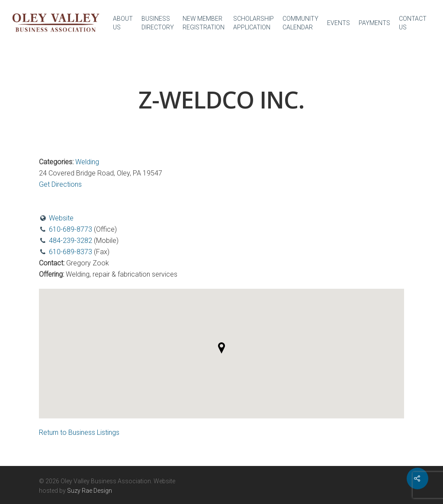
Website (61, 218)
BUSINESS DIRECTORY (158, 23)
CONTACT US (413, 23)
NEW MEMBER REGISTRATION (204, 23)
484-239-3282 (71, 241)
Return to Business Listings (79, 432)
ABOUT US (123, 23)
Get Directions (60, 184)
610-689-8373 (71, 252)
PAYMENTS (374, 23)
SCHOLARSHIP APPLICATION (254, 23)
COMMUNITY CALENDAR (300, 23)
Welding (87, 162)
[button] (221, 348)
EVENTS (339, 23)
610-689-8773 (71, 229)
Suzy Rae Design (90, 491)
